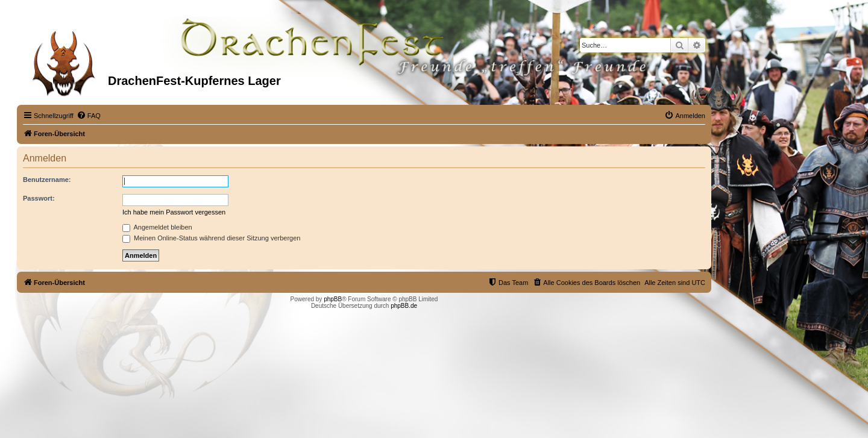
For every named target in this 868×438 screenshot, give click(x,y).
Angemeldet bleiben (157, 227)
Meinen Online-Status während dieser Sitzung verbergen (211, 238)
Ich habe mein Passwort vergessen (174, 212)
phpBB (333, 299)
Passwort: (39, 198)
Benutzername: (47, 180)
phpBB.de (404, 306)
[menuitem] (89, 116)
